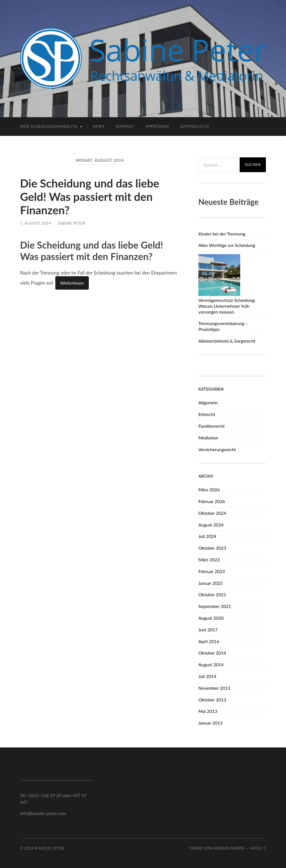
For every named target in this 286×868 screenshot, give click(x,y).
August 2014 (211, 664)
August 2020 (211, 618)
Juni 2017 (208, 630)
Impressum (157, 126)
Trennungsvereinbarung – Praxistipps (223, 326)
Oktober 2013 (212, 700)
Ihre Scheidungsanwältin (49, 126)
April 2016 (209, 641)
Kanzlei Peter (50, 848)
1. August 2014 (36, 223)
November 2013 (214, 688)
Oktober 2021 (212, 594)
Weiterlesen (72, 283)
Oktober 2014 (212, 653)
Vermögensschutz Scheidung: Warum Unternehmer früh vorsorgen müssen (227, 306)
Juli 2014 (207, 676)
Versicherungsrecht (217, 449)
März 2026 (209, 490)
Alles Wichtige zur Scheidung (227, 245)
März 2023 (209, 560)
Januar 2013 (210, 723)
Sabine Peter (72, 223)
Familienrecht (211, 426)
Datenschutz (195, 126)
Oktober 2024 (212, 513)
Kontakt (125, 126)
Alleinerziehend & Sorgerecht (227, 341)
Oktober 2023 (212, 548)
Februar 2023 (212, 571)
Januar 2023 (210, 583)
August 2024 (211, 525)
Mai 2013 (208, 711)
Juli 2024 (207, 536)
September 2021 (215, 606)
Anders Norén (229, 848)
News (99, 126)
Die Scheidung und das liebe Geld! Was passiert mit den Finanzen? (90, 197)
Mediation (208, 438)
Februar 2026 (212, 501)
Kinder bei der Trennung (222, 234)
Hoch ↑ (258, 848)
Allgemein (208, 402)
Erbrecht (207, 414)
